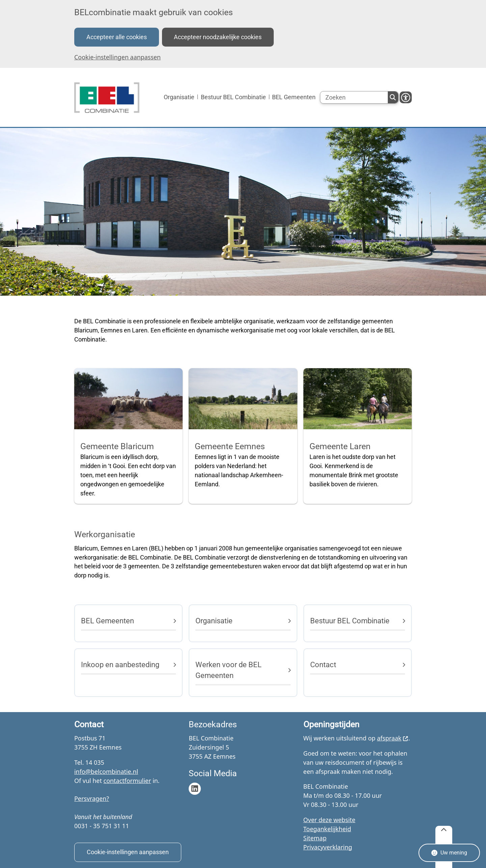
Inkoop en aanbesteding (120, 665)
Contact (323, 665)
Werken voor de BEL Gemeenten (228, 670)
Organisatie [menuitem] (179, 97)
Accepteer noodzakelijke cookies (218, 37)
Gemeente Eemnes (230, 446)
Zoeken (393, 98)
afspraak (393, 738)
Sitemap (315, 838)
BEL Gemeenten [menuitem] (294, 97)
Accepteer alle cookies (117, 37)
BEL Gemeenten (107, 621)
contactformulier (127, 781)
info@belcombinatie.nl (106, 771)
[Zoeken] (354, 98)
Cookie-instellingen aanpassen (117, 57)
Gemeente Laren (340, 446)
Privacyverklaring (328, 847)
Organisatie (214, 621)
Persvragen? (92, 798)
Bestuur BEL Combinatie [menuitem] (233, 97)
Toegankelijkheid (327, 829)
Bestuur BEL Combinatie (350, 621)
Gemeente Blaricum (117, 446)
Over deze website (329, 820)
